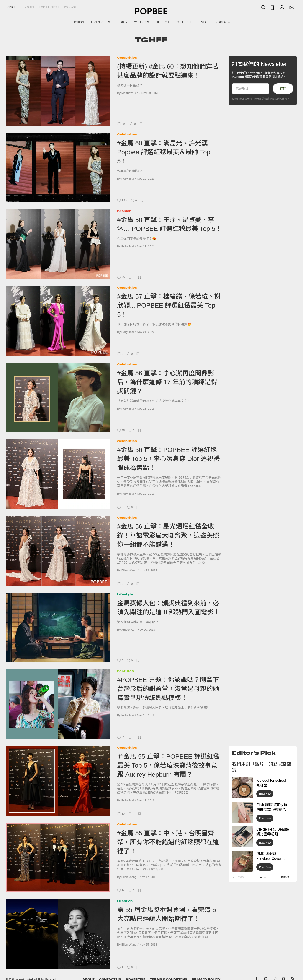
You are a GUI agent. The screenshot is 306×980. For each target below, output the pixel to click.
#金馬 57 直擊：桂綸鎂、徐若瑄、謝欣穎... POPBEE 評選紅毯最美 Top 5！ (169, 306)
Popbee (11, 7)
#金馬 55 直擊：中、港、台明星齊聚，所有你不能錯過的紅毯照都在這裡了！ (168, 842)
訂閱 (283, 89)
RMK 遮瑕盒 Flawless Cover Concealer (269, 858)
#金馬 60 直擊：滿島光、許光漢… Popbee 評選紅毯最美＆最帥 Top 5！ (166, 152)
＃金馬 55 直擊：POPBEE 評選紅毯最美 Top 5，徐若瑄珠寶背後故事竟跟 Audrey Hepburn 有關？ (168, 766)
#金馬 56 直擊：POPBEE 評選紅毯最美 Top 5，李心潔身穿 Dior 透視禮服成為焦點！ (168, 459)
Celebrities (127, 58)
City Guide (28, 7)
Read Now (265, 794)
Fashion (124, 211)
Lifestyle (125, 594)
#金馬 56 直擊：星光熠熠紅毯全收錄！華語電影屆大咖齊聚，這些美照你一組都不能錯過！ (168, 536)
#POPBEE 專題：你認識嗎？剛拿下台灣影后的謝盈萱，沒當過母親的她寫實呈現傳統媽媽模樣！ (168, 689)
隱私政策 (282, 99)
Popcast (70, 7)
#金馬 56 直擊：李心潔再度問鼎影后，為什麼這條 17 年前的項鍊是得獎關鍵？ (167, 382)
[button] (261, 878)
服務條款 (270, 99)
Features (125, 671)
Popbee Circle (50, 7)
